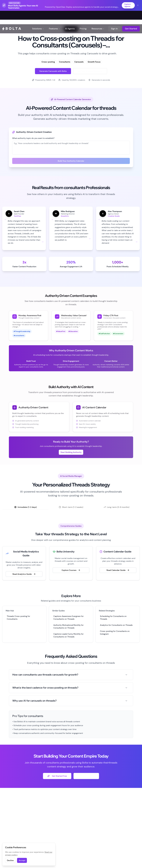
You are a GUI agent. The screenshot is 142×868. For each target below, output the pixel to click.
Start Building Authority (71, 452)
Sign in (114, 15)
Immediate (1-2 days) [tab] (26, 507)
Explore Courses (71, 570)
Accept (22, 860)
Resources (98, 15)
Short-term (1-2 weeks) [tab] (71, 507)
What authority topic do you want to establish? (33, 138)
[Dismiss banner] (138, 5)
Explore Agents (127, 5)
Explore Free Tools (86, 776)
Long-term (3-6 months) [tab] (116, 507)
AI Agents (70, 15)
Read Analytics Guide (24, 574)
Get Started (131, 15)
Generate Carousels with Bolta (53, 71)
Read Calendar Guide (118, 570)
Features (55, 15)
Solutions (38, 15)
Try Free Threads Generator (90, 71)
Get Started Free (57, 776)
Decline (10, 860)
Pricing (83, 15)
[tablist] (71, 507)
